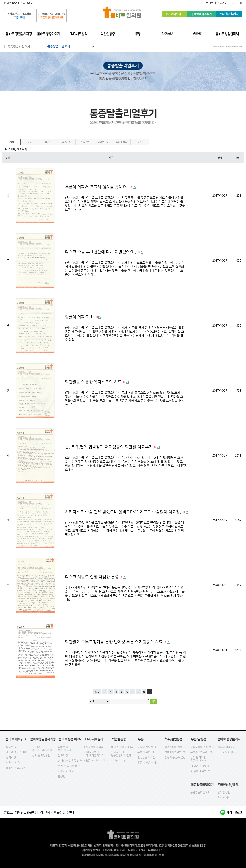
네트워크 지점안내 (16, 752)
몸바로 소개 (13, 747)
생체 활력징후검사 (42, 755)
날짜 (220, 158)
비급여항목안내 (64, 813)
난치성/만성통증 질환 (70, 761)
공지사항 (11, 758)
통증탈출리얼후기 (200, 792)
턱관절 (48, 142)
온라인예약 (27, 3)
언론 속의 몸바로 (15, 763)
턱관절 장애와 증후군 (123, 747)
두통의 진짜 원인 (147, 747)
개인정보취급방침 (26, 813)
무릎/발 (85, 142)
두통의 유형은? (146, 752)
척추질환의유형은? (175, 752)
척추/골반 (66, 142)
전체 (11, 142)
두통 (30, 142)
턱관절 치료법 (119, 761)
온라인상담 (10, 3)
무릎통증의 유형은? (201, 752)
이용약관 (46, 813)
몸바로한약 (103, 142)
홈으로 (8, 813)
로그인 (210, 3)
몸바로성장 (121, 142)
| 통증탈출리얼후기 (68, 46)
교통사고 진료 (66, 771)
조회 (238, 158)
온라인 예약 (224, 798)
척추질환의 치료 (173, 747)
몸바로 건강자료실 (16, 768)
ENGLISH (236, 3)
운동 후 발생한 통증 (69, 766)
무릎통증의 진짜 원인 (202, 747)
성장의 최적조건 (226, 747)
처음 (97, 692)
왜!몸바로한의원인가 (96, 761)
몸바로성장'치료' (227, 752)
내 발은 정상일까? (200, 766)
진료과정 (63, 755)
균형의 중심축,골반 (175, 758)
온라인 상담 (224, 792)
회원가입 (222, 3)
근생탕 (62, 776)
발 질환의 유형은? (200, 771)
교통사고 (140, 142)
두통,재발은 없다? (147, 763)
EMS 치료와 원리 (94, 747)
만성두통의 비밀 (146, 758)
